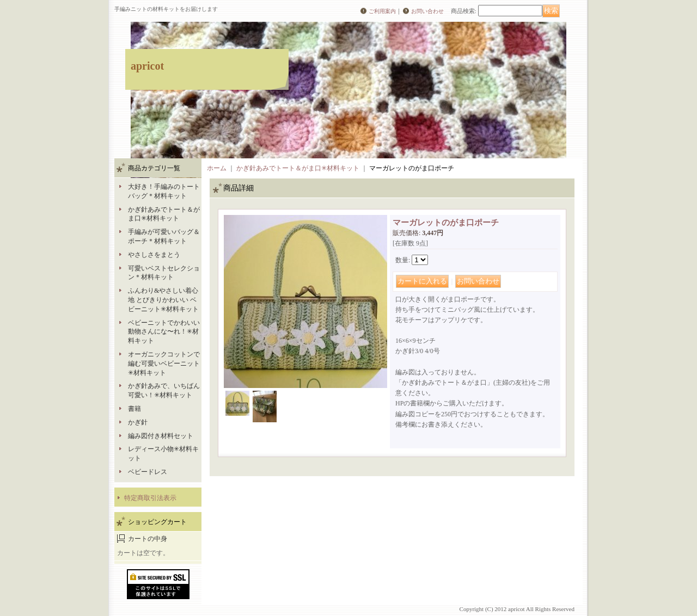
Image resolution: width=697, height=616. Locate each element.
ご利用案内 (382, 11)
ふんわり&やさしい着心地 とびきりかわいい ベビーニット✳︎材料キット (163, 300)
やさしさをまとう (154, 255)
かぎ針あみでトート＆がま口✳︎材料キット (298, 168)
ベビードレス (148, 472)
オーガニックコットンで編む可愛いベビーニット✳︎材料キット (164, 364)
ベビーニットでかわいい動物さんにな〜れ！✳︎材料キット (164, 332)
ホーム (217, 168)
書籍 (134, 409)
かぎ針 (138, 422)
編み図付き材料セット (161, 436)
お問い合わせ (427, 11)
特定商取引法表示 (150, 498)
